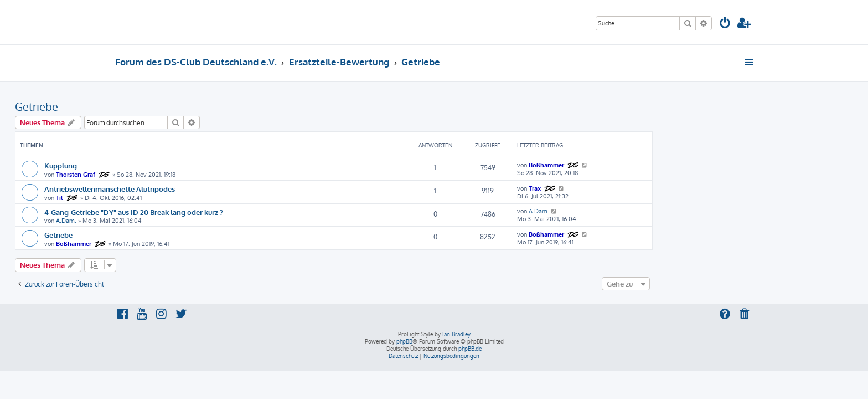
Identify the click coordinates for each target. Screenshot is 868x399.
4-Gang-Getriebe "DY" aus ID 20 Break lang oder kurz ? (234, 212)
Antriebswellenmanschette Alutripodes (210, 189)
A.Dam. (166, 221)
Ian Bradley (456, 334)
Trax (635, 188)
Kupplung (161, 165)
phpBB (404, 341)
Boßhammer (647, 165)
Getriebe (137, 106)
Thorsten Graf (176, 175)
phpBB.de (470, 349)
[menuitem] (725, 24)
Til (160, 198)
